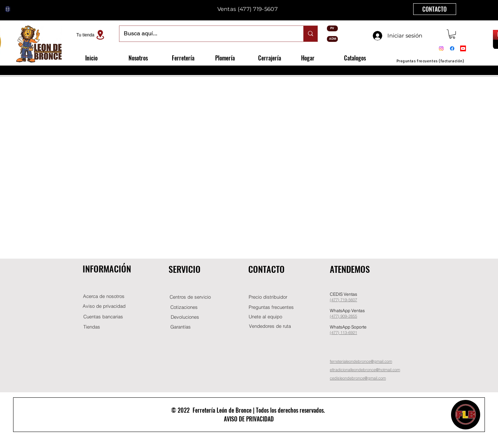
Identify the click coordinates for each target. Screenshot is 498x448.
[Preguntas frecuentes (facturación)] (430, 61)
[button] (452, 34)
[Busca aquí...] (206, 34)
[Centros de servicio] (190, 297)
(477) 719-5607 (258, 9)
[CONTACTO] (435, 9)
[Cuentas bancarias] (103, 317)
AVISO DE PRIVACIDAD (249, 419)
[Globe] (8, 9)
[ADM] (332, 39)
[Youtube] (463, 48)
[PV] (332, 28)
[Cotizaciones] (184, 307)
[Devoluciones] (185, 317)
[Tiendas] (92, 327)
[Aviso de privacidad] (104, 306)
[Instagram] (441, 48)
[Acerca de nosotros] (104, 296)
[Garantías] (181, 327)
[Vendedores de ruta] (270, 326)
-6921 (352, 333)
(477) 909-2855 (343, 316)
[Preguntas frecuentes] (271, 307)
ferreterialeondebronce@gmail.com (361, 361)
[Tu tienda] (91, 35)
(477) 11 (337, 333)
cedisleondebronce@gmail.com (358, 378)
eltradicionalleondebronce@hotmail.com (365, 370)
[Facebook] (452, 48)
